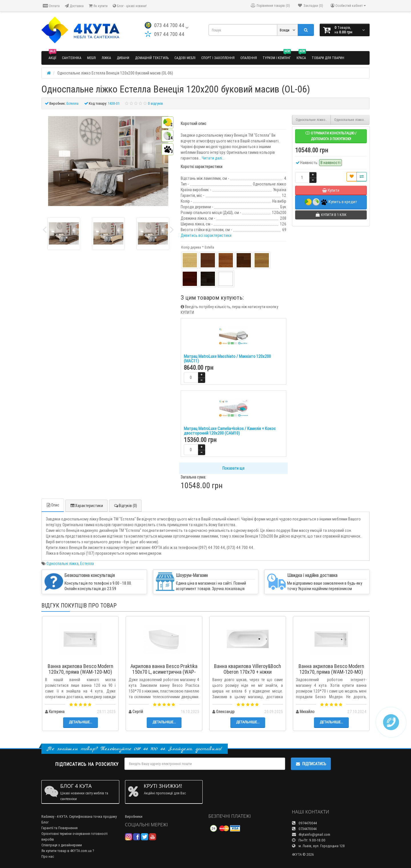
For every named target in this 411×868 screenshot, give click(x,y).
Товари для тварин (328, 58)
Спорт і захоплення (218, 58)
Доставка (74, 6)
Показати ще (233, 468)
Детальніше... (80, 722)
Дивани (123, 58)
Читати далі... (213, 158)
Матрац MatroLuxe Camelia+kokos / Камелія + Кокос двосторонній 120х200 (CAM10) (230, 431)
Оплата (51, 6)
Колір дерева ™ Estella (198, 247)
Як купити (98, 6)
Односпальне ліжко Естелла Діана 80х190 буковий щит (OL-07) (352, 120)
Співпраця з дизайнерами (62, 845)
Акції (52, 55)
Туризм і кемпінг (277, 55)
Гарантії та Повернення (60, 828)
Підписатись (311, 764)
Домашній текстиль (152, 58)
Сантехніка (72, 58)
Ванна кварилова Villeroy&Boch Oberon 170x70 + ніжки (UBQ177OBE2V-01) (248, 672)
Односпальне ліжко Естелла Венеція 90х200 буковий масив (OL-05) (313, 120)
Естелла (87, 564)
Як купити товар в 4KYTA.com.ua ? (68, 851)
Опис (53, 505)
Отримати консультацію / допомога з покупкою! (331, 136)
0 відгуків (155, 103)
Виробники (134, 816)
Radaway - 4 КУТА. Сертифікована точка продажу (79, 816)
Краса (301, 55)
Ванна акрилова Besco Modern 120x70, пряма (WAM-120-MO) (80, 669)
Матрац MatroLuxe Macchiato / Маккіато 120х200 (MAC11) (227, 359)
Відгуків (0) (125, 506)
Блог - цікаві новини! (130, 6)
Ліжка (106, 58)
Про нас (48, 856)
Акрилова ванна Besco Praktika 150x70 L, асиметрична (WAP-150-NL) (164, 672)
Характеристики (86, 506)
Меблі (91, 58)
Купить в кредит (331, 202)
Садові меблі (185, 58)
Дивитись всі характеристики (206, 235)
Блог (45, 822)
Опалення (249, 58)
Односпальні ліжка (63, 564)
